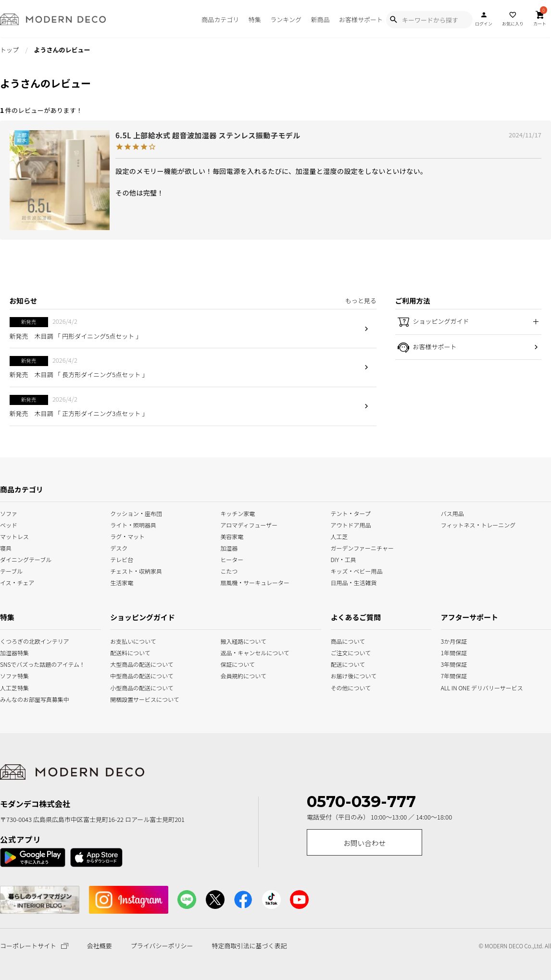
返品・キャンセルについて (242, 652)
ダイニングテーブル (26, 559)
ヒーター (232, 559)
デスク (119, 547)
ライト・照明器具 (133, 524)
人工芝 (339, 536)
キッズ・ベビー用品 (357, 570)
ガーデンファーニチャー (362, 547)
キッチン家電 (238, 513)
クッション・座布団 (136, 513)
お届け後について (341, 675)
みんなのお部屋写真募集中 (10, 698)
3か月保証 (452, 641)
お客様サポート (361, 19)
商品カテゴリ (220, 19)
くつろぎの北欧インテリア (10, 641)
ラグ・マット (127, 536)
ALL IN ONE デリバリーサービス (452, 687)
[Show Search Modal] (393, 20)
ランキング (286, 19)
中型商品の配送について (132, 675)
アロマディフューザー (249, 524)
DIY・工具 (344, 559)
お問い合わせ (364, 843)
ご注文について (341, 652)
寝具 (6, 547)
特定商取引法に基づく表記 (249, 946)
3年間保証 (452, 664)
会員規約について (242, 675)
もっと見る (361, 300)
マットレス (14, 536)
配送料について (130, 652)
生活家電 (122, 582)
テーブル (11, 570)
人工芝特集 (10, 687)
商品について (341, 641)
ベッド (9, 524)
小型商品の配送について (132, 687)
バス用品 (452, 513)
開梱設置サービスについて (132, 698)
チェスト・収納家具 (136, 570)
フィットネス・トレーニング (478, 524)
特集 (255, 19)
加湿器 (229, 547)
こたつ (229, 570)
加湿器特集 (10, 652)
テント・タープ (351, 513)
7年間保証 (452, 675)
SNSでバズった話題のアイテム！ (10, 664)
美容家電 (232, 536)
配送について (341, 664)
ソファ (9, 513)
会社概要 (100, 946)
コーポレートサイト (34, 946)
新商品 (320, 19)
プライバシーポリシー (162, 946)
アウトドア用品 (351, 524)
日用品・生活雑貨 (354, 582)
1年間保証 (452, 652)
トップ (9, 50)
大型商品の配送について (132, 664)
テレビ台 (122, 559)
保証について (238, 664)
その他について (341, 687)
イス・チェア (17, 582)
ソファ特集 (10, 675)
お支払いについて (132, 641)
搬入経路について (242, 641)
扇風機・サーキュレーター (255, 582)
